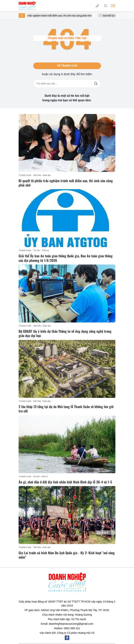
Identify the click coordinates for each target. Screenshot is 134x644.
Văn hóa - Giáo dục (42, 175)
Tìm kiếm (96, 84)
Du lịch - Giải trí (41, 477)
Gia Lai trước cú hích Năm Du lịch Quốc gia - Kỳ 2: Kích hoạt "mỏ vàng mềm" (67, 555)
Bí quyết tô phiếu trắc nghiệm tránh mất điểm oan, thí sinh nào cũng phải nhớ (55, 16)
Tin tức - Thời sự (41, 250)
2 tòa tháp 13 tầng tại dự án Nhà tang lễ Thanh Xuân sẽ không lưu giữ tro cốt (66, 409)
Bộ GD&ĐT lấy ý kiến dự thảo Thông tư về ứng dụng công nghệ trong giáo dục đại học (65, 333)
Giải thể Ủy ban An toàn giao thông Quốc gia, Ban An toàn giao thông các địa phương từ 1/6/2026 (66, 258)
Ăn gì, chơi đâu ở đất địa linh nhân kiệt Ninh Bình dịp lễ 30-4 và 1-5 (65, 482)
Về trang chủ (67, 66)
